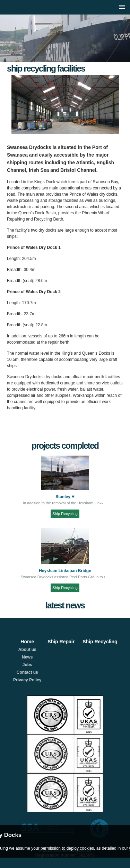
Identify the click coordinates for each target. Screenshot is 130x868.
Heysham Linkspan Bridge (65, 571)
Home (27, 642)
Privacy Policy (27, 680)
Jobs (27, 665)
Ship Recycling (65, 514)
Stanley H (65, 497)
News (27, 657)
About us (27, 650)
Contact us (27, 672)
